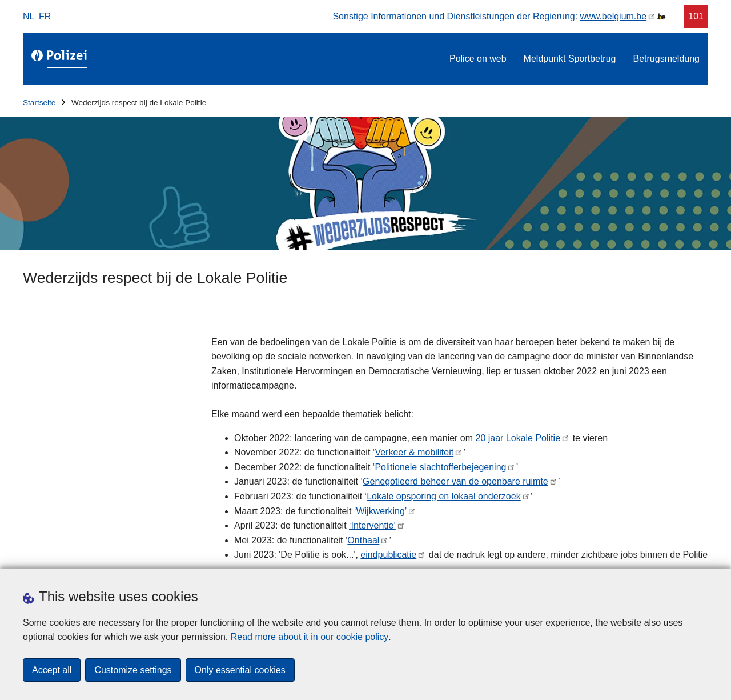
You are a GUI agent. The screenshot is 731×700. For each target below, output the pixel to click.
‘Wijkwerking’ (380, 511)
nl (29, 16)
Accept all (52, 670)
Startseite (39, 103)
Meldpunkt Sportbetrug (570, 59)
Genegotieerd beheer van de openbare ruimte (455, 481)
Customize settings (133, 670)
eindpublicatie (388, 555)
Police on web (478, 59)
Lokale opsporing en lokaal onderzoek (444, 496)
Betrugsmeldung (666, 59)
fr (45, 16)
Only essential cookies (240, 670)
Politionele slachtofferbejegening (440, 467)
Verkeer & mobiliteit (414, 452)
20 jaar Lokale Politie (518, 438)
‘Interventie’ (372, 525)
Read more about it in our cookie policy (310, 637)
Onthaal (363, 540)
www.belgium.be (614, 16)
